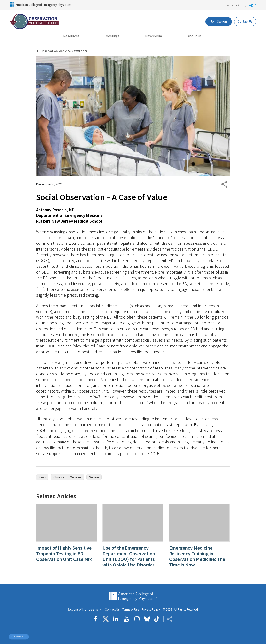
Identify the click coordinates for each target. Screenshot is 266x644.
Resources (71, 36)
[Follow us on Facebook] (97, 619)
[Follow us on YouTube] (126, 619)
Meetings (112, 36)
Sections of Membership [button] (83, 609)
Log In (252, 5)
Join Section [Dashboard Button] (216, 21)
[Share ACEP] (168, 619)
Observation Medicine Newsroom (64, 51)
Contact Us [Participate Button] (244, 21)
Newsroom (153, 36)
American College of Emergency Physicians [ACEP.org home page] (133, 596)
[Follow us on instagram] (137, 619)
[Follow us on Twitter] (106, 619)
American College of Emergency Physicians (40, 5)
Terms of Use (131, 609)
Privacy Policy (151, 609)
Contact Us (112, 609)
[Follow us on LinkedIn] (116, 619)
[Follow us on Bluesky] (147, 619)
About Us (195, 36)
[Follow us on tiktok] (157, 619)
